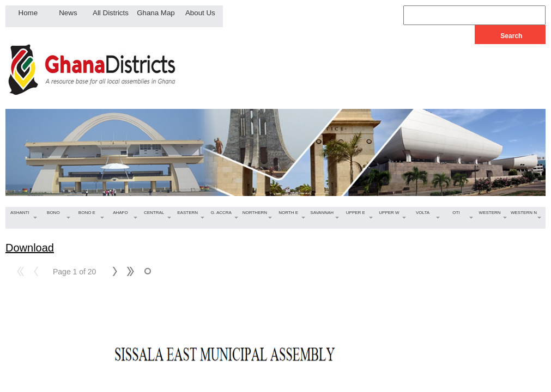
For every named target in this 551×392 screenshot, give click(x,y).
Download (30, 248)
